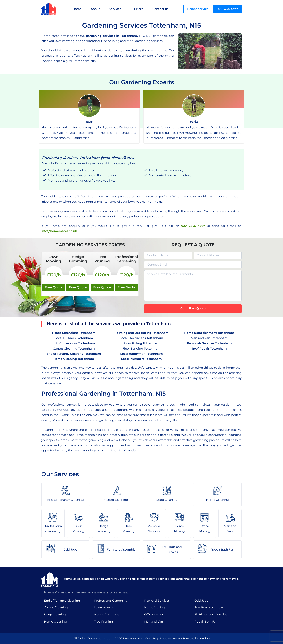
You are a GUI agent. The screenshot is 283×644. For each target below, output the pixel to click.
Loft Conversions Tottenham (74, 343)
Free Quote (54, 287)
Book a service (198, 9)
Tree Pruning (104, 622)
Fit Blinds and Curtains (211, 614)
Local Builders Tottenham (74, 338)
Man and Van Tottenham (209, 338)
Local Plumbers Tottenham (141, 359)
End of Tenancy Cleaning (62, 601)
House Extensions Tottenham (74, 333)
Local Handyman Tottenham (141, 354)
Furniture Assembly (209, 607)
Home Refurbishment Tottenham (209, 333)
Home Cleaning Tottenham (74, 359)
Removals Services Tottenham (209, 343)
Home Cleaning (55, 622)
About (95, 9)
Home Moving (154, 607)
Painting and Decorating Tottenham (141, 333)
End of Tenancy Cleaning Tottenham (74, 354)
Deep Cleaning (55, 614)
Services (115, 9)
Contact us (160, 9)
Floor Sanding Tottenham (141, 349)
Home (77, 9)
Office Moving (154, 614)
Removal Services (157, 601)
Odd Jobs (201, 601)
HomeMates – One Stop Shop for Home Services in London (167, 638)
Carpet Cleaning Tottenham (74, 349)
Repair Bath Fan (206, 622)
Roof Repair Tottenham (209, 349)
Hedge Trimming (107, 614)
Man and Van (154, 622)
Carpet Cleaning (56, 607)
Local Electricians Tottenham (141, 338)
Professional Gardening (111, 601)
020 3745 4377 (227, 9)
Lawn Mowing (104, 607)
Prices (139, 9)
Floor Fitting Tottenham (141, 343)
